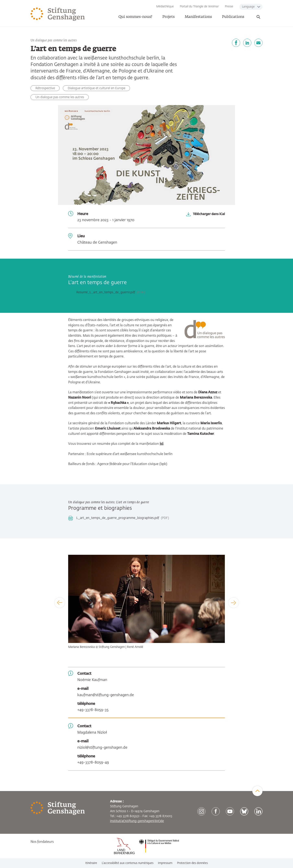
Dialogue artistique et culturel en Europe (97, 88)
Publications (233, 17)
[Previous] (60, 603)
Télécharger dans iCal (209, 214)
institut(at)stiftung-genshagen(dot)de (137, 821)
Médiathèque (165, 7)
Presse (229, 7)
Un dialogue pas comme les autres (60, 97)
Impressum (165, 863)
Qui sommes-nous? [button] (135, 17)
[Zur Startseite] (58, 14)
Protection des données (192, 863)
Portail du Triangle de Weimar (199, 7)
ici (162, 444)
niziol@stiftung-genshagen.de (102, 748)
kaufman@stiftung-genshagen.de (106, 695)
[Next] (234, 603)
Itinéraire (91, 863)
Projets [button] (168, 17)
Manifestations (198, 17)
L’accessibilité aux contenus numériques (128, 863)
